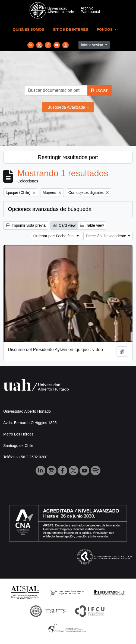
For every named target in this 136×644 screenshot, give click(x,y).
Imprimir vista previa (26, 225)
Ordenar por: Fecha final (55, 236)
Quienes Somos (29, 29)
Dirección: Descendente (107, 236)
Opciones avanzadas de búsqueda (50, 209)
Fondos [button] (105, 29)
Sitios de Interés (71, 29)
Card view (64, 225)
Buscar (99, 90)
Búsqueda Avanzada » (68, 107)
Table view (92, 225)
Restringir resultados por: (68, 157)
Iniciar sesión (93, 45)
